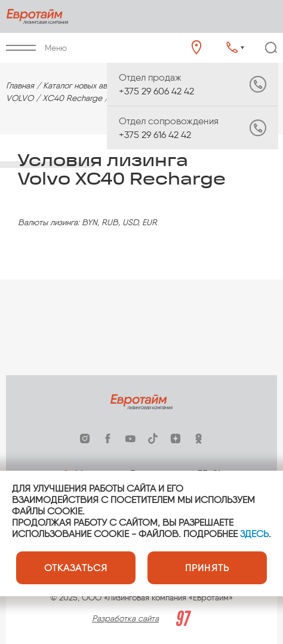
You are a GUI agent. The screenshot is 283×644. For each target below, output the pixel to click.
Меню (36, 48)
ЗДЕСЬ (254, 534)
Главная (20, 86)
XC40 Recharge (72, 98)
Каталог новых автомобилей (95, 86)
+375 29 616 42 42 (169, 128)
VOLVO (20, 98)
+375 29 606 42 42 (169, 84)
